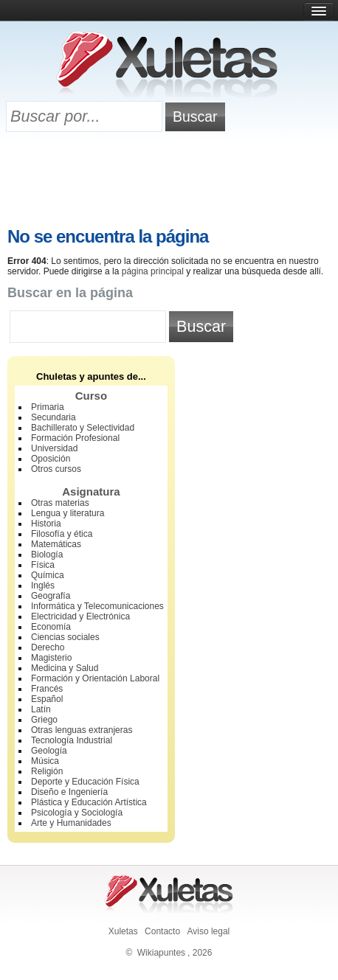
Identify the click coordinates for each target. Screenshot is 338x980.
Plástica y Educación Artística (89, 802)
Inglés (43, 585)
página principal (153, 271)
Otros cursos (56, 469)
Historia (46, 524)
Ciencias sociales (65, 637)
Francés (47, 689)
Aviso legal (208, 931)
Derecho (48, 647)
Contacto (162, 931)
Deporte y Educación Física (85, 782)
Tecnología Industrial (72, 740)
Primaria (48, 407)
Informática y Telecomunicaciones (97, 606)
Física (43, 565)
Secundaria (54, 417)
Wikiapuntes (161, 953)
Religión (47, 771)
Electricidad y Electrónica (80, 616)
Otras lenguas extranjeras (82, 730)
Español (47, 699)
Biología (47, 555)
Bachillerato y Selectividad (83, 428)
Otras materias (60, 503)
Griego (44, 720)
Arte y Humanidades (71, 823)
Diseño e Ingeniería (69, 792)
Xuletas (123, 931)
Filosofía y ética (62, 534)
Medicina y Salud (65, 668)
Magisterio (51, 658)
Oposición (51, 459)
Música (45, 761)
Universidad (54, 448)
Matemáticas (56, 544)
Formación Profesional (75, 438)
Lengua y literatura (68, 513)
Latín (41, 709)
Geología (49, 751)
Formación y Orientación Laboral (95, 678)
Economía (51, 627)
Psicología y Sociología (77, 813)
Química (48, 575)
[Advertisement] (169, 182)
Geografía (51, 596)
